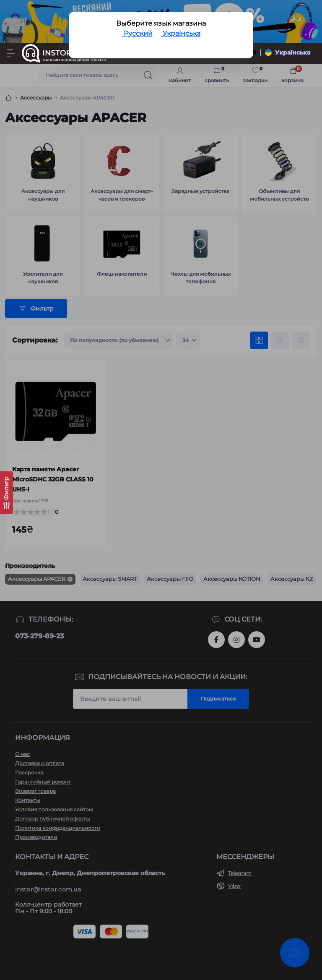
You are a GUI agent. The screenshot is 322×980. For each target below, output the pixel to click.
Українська (181, 33)
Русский (137, 33)
